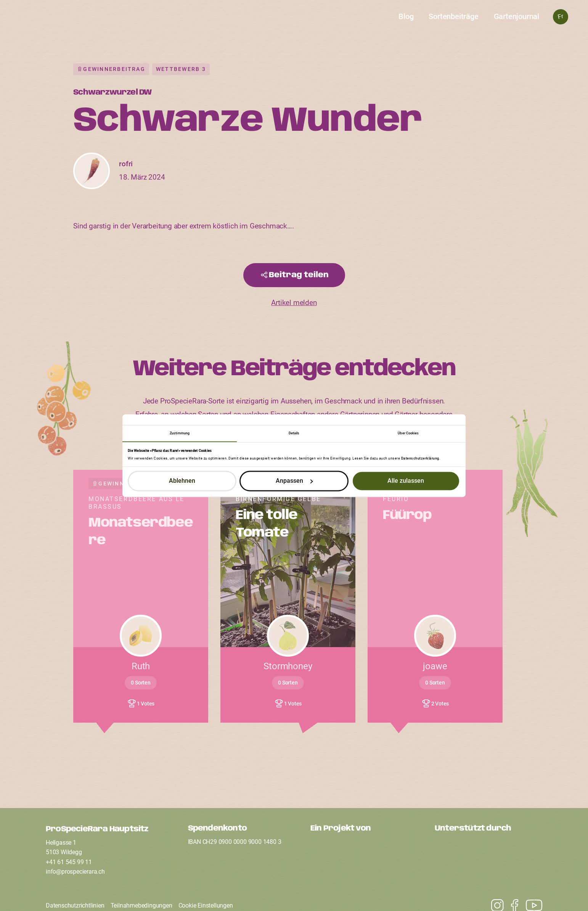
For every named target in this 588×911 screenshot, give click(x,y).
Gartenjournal (517, 16)
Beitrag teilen (299, 275)
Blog (406, 16)
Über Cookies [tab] (408, 433)
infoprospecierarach (75, 872)
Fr (560, 16)
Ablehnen (182, 481)
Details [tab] (294, 433)
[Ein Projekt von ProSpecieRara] (363, 858)
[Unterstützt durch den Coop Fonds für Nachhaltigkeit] (488, 858)
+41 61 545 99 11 (69, 862)
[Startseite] (294, 22)
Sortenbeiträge (453, 16)
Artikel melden (294, 303)
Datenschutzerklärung (420, 459)
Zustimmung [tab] (180, 433)
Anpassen (294, 481)
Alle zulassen (406, 481)
